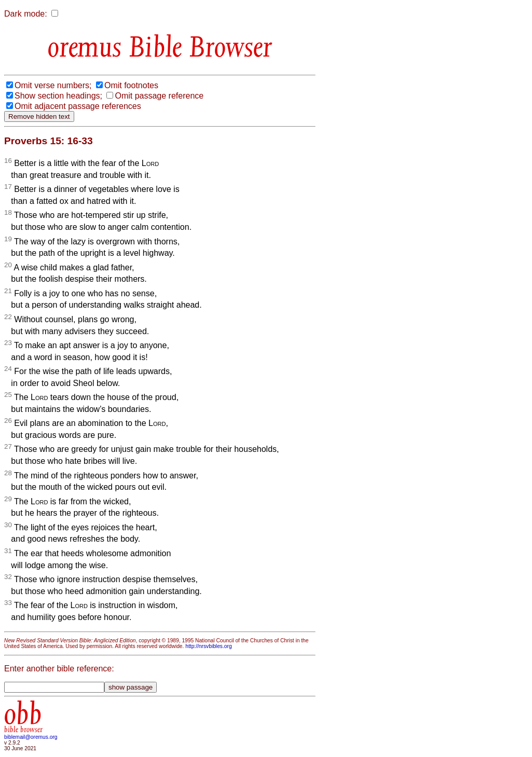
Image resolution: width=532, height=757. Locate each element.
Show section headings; (58, 96)
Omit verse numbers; (53, 85)
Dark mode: (26, 14)
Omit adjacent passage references (78, 106)
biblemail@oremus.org (31, 737)
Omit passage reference (159, 96)
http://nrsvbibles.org (208, 646)
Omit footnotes (131, 85)
